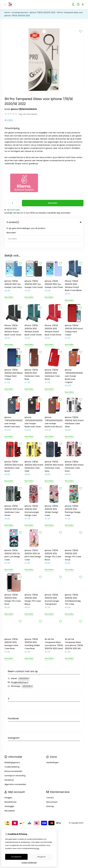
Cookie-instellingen (29, 863)
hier (38, 848)
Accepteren (16, 857)
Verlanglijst (9, 785)
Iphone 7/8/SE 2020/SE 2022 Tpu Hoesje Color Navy (13, 262)
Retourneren (52, 780)
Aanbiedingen (53, 741)
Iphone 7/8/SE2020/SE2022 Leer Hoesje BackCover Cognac (74, 354)
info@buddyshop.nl (20, 661)
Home (7, 12)
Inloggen (8, 776)
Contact (50, 776)
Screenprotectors (20, 12)
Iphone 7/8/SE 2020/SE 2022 (43, 12)
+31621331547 (24, 657)
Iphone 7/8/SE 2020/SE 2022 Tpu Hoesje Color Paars (54, 262)
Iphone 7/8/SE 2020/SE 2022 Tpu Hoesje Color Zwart (34, 262)
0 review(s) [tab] (44, 222)
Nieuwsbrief (10, 789)
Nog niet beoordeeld (28, 114)
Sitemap (50, 785)
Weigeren (41, 857)
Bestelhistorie (11, 780)
